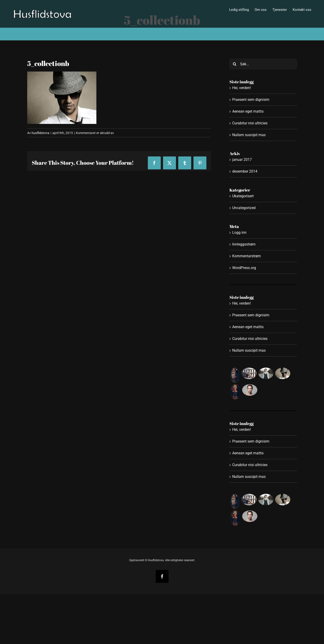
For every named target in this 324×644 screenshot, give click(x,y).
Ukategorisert (243, 196)
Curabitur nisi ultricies (250, 123)
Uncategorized (244, 208)
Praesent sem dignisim (251, 100)
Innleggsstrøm (244, 244)
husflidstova (40, 133)
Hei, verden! (242, 88)
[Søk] (235, 64)
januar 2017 (242, 160)
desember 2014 (245, 171)
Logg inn (239, 232)
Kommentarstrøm (247, 256)
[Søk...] (263, 64)
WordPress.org (244, 268)
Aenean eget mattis (248, 111)
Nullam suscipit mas (249, 135)
